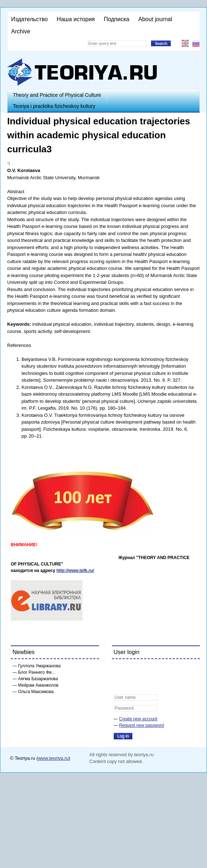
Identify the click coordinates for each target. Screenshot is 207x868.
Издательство (29, 19)
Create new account (138, 719)
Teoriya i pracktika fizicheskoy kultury (54, 106)
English (185, 43)
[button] (119, 669)
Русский (196, 43)
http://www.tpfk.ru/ (75, 571)
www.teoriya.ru (53, 758)
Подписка (116, 19)
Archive (21, 31)
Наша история (76, 19)
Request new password (142, 725)
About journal (155, 19)
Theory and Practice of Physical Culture (57, 95)
